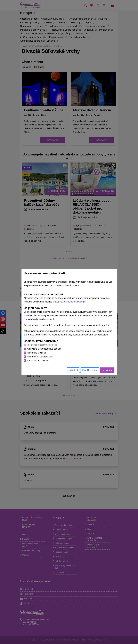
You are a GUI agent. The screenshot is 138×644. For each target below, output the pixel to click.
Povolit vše (107, 370)
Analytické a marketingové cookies (44, 349)
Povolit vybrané (90, 370)
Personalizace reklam (38, 361)
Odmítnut (73, 370)
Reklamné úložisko (37, 353)
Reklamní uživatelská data (40, 357)
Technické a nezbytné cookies (42, 345)
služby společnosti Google (73, 302)
